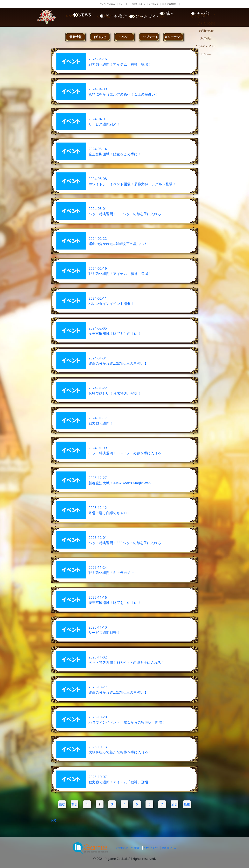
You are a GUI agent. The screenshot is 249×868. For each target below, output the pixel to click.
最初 (62, 804)
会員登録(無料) (170, 4)
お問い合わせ (139, 4)
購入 (177, 17)
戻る (54, 820)
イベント (124, 37)
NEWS (78, 17)
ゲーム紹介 (111, 17)
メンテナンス (174, 37)
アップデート (149, 37)
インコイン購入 (107, 4)
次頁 (174, 804)
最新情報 (75, 37)
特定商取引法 (169, 848)
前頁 (75, 804)
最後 (187, 804)
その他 (210, 17)
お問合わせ (122, 848)
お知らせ (154, 4)
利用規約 (136, 848)
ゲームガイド (144, 17)
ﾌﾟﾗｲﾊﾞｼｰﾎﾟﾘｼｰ (151, 848)
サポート (123, 4)
